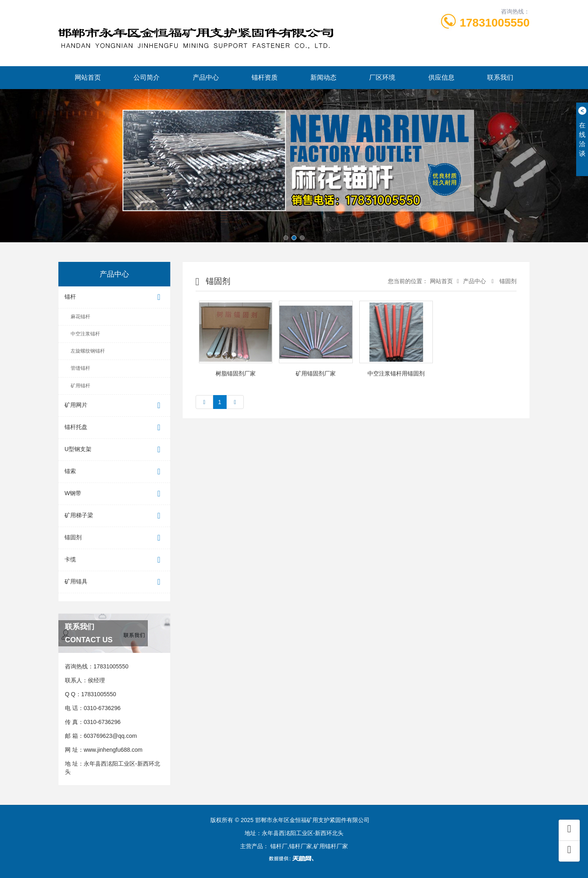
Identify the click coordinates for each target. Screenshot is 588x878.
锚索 (114, 472)
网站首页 (88, 77)
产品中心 (206, 77)
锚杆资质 (265, 77)
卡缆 (114, 560)
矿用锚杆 (80, 386)
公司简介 (147, 77)
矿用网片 (114, 405)
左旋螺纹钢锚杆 (88, 351)
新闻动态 (323, 77)
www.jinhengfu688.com (113, 750)
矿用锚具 (114, 582)
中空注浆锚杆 (85, 334)
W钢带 (114, 494)
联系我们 (500, 77)
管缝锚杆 (80, 368)
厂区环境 (382, 77)
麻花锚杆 (80, 317)
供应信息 (441, 77)
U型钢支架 (114, 450)
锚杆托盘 (114, 428)
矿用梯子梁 (114, 516)
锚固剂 (114, 538)
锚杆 (114, 297)
